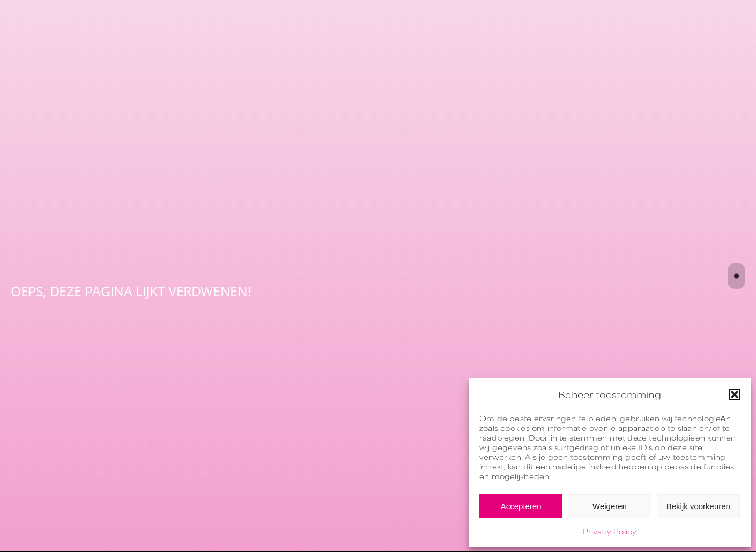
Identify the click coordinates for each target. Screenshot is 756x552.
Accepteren (521, 506)
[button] (735, 394)
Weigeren (610, 506)
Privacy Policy (610, 531)
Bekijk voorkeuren (698, 506)
